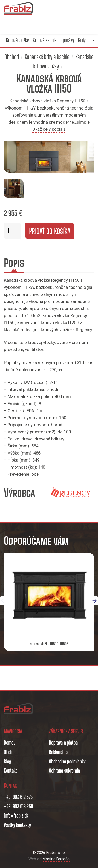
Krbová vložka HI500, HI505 (49, 644)
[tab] (14, 264)
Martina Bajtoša (56, 859)
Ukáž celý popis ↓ (49, 129)
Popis (14, 263)
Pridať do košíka (50, 231)
